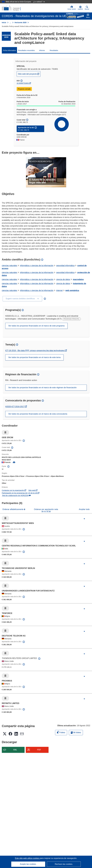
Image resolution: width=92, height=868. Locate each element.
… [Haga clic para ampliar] (10, 23)
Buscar (87, 8)
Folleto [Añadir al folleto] (61, 732)
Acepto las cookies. (28, 864)
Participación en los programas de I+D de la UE (21, 493)
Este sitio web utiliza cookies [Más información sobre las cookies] (27, 858)
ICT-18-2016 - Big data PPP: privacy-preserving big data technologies (35, 351)
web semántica (72, 290)
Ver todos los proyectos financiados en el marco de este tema (34, 357)
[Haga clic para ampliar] (84, 519)
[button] (80, 8)
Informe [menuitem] (42, 50)
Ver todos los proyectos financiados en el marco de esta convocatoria (38, 414)
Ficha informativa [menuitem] (9, 50)
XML (15, 750)
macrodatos (78, 279)
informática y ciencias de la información (37, 266)
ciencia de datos (63, 279)
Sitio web (33, 490)
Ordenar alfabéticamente (13, 509)
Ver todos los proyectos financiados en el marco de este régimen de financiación (42, 388)
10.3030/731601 (23, 83)
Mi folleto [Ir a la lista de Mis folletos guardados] (76, 733)
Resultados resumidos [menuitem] (27, 50)
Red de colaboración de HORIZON (16, 495)
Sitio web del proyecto (29, 74)
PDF (39, 750)
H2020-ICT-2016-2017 (16, 407)
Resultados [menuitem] (54, 50)
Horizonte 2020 (21, 23)
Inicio (4, 23)
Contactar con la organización (14, 490)
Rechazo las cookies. (64, 864)
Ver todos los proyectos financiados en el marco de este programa (36, 326)
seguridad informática (65, 266)
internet (59, 290)
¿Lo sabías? (39, 2)
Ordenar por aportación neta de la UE (46, 510)
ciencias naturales (9, 266)
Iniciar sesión (72, 8)
